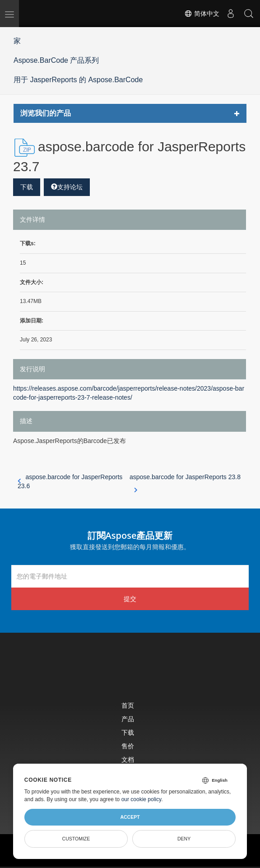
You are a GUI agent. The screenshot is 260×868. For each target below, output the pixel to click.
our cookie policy (142, 799)
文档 (128, 759)
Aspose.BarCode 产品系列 (56, 60)
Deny (184, 839)
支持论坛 (67, 187)
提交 (130, 599)
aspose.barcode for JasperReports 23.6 (70, 481)
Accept (130, 817)
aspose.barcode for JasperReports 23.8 (185, 482)
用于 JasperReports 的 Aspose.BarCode (78, 80)
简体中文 (202, 14)
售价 (128, 746)
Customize (76, 839)
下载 (27, 187)
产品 (128, 719)
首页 (128, 705)
